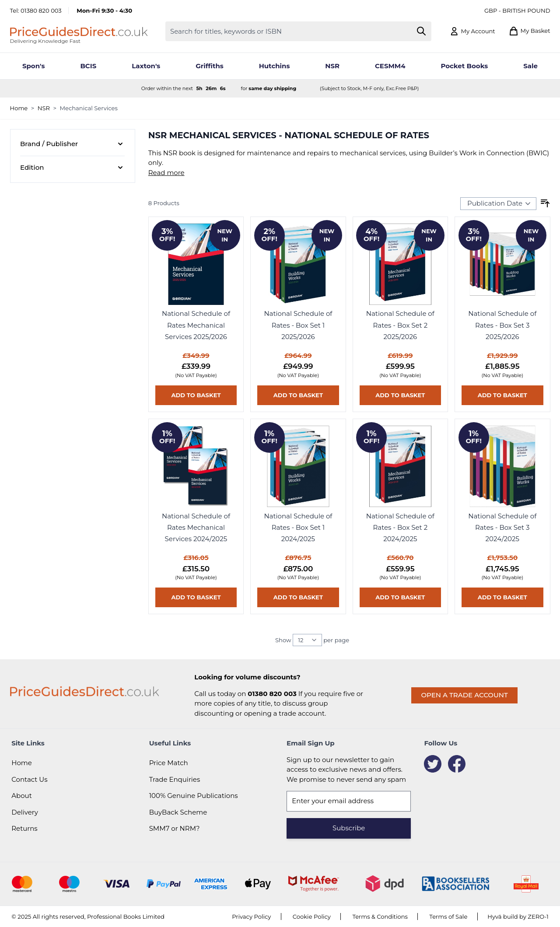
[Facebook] (457, 764)
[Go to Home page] (79, 31)
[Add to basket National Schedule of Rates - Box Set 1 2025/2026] (298, 395)
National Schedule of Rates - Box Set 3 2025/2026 (502, 325)
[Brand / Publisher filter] (72, 144)
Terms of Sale (448, 917)
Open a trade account (464, 695)
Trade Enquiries (175, 779)
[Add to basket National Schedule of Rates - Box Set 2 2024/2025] (400, 597)
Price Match (169, 763)
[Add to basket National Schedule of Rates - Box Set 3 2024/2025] (502, 597)
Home (19, 108)
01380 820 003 (41, 10)
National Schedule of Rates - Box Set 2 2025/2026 (400, 325)
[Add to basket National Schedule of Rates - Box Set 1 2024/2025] (298, 597)
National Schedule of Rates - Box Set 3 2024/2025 (502, 528)
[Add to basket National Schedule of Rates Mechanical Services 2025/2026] (196, 395)
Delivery (25, 812)
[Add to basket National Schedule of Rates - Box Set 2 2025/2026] (400, 395)
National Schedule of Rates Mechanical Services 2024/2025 (196, 528)
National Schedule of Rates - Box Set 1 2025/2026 (298, 325)
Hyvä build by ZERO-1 (518, 917)
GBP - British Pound (517, 10)
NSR (44, 108)
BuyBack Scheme (178, 812)
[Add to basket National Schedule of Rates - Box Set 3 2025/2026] (502, 395)
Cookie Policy (312, 917)
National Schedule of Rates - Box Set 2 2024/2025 (400, 528)
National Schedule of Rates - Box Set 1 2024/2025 (298, 528)
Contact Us (29, 779)
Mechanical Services (89, 108)
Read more (166, 173)
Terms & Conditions (380, 917)
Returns (24, 828)
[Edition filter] (72, 168)
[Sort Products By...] (498, 203)
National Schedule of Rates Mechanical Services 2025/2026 (196, 325)
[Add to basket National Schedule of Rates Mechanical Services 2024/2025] (196, 597)
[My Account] (472, 31)
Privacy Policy (251, 917)
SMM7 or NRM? (175, 828)
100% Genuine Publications (194, 796)
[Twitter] (433, 764)
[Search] (421, 31)
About (22, 796)
